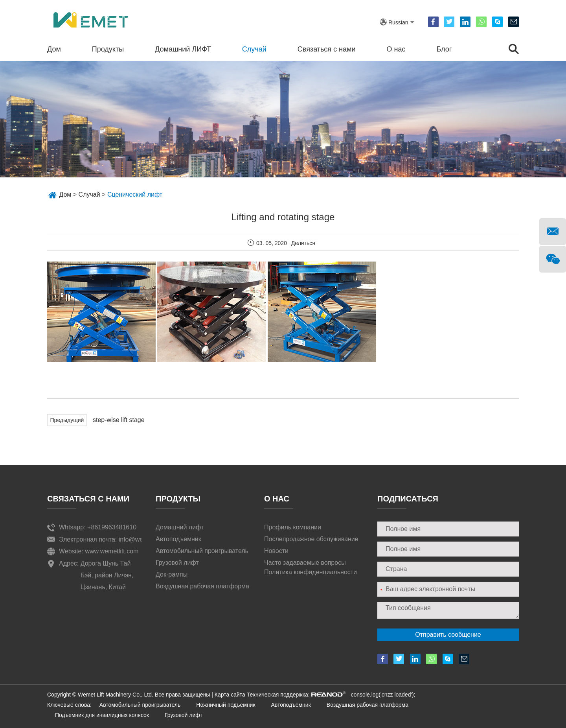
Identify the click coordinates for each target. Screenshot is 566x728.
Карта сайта (230, 695)
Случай (254, 49)
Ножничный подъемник (226, 705)
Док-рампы (172, 574)
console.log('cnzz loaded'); (382, 695)
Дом (54, 49)
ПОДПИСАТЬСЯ (408, 499)
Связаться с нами (327, 49)
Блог (444, 49)
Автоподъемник (178, 539)
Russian (398, 22)
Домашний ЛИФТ (183, 49)
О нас (396, 49)
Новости (276, 551)
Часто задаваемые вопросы (305, 563)
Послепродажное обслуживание (311, 539)
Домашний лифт (180, 527)
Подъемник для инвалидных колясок (102, 715)
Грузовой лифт (177, 563)
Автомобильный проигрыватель (202, 551)
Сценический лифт (135, 194)
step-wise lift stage (119, 420)
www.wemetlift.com (112, 551)
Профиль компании (293, 527)
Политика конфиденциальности (311, 572)
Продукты (108, 49)
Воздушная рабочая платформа (202, 586)
